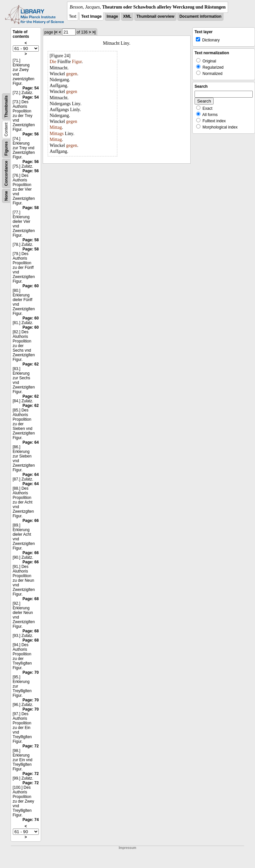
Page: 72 (31, 746)
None (6, 196)
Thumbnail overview (155, 16)
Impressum (127, 848)
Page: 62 (31, 364)
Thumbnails (6, 106)
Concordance (6, 173)
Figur (77, 62)
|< (56, 32)
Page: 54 (31, 88)
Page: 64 (31, 442)
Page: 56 (31, 134)
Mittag (56, 127)
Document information (200, 16)
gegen (71, 74)
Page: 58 (31, 208)
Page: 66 (31, 521)
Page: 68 (31, 599)
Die (53, 62)
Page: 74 (31, 820)
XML (127, 16)
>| (94, 32)
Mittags (57, 134)
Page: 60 (31, 286)
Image (113, 16)
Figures (6, 148)
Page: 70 (31, 672)
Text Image (91, 16)
